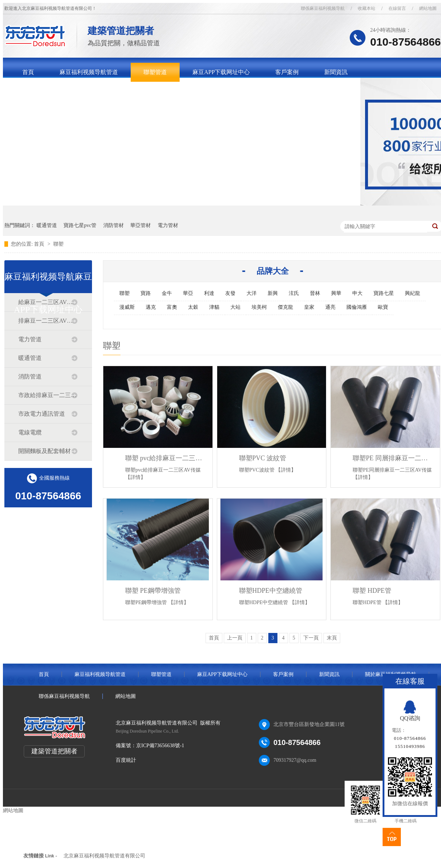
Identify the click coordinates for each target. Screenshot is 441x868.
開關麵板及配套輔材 (45, 451)
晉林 (315, 293)
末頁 (332, 638)
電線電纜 (30, 432)
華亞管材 (141, 225)
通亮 (330, 307)
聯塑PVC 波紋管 (263, 458)
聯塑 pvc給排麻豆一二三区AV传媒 (165, 458)
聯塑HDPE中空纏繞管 (271, 591)
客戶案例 (287, 72)
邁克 (151, 307)
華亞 (188, 293)
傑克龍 (285, 307)
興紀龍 (413, 293)
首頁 (28, 72)
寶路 (146, 293)
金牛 (167, 293)
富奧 (172, 307)
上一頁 (235, 638)
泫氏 (294, 293)
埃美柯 (259, 307)
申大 (357, 293)
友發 (230, 293)
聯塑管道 (155, 72)
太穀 (193, 307)
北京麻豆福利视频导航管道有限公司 (104, 856)
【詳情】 (135, 477)
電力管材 (168, 225)
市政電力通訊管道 (42, 414)
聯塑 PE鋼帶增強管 (153, 591)
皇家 (309, 307)
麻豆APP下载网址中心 (221, 72)
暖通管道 (47, 225)
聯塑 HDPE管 (372, 591)
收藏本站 (367, 8)
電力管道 (30, 339)
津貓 (214, 307)
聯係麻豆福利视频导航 (323, 8)
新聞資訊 (336, 72)
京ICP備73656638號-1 (160, 746)
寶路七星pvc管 (80, 225)
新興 (273, 293)
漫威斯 (127, 307)
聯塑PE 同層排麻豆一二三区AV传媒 (393, 458)
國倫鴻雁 (357, 307)
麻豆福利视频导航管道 (89, 72)
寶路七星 (384, 293)
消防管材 (114, 225)
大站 (235, 307)
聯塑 (58, 244)
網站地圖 (126, 696)
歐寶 (383, 307)
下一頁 (311, 638)
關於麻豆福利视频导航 (51, 91)
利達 (209, 293)
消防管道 (30, 377)
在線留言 (397, 8)
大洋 (252, 293)
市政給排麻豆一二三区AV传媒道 (48, 395)
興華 (336, 293)
